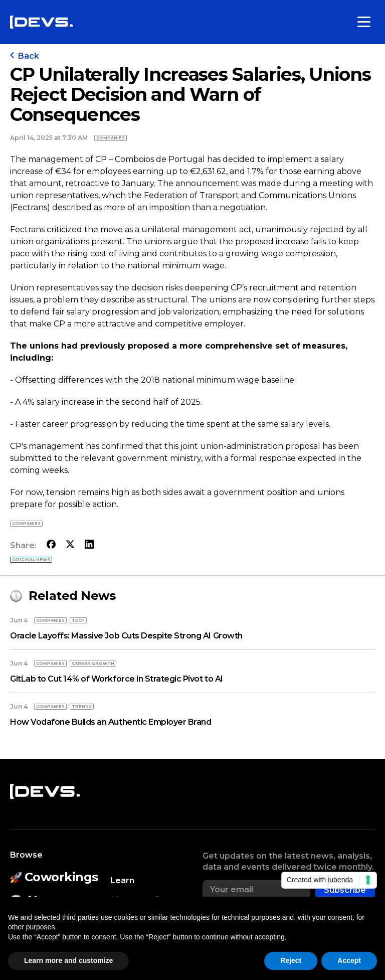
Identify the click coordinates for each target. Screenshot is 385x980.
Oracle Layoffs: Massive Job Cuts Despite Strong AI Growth (126, 636)
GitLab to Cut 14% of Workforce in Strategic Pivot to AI (117, 679)
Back (25, 56)
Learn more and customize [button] (68, 960)
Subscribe (345, 890)
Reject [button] (291, 960)
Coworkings (54, 877)
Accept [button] (349, 960)
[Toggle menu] (364, 22)
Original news (31, 560)
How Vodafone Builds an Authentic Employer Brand (111, 722)
